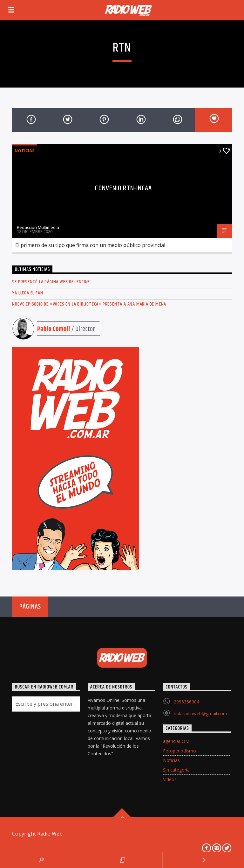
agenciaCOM (176, 741)
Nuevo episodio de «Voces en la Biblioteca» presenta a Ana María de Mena (89, 304)
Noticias (25, 151)
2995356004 (186, 702)
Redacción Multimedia (38, 227)
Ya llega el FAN (27, 293)
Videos (170, 779)
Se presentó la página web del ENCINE (51, 282)
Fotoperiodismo (180, 751)
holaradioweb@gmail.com (200, 713)
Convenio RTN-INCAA (123, 188)
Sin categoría (176, 770)
